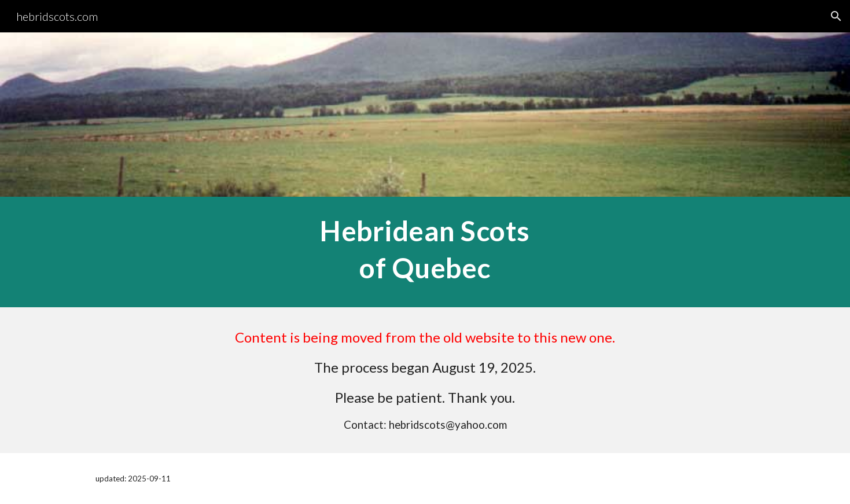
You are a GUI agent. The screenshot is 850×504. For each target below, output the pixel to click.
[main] (425, 252)
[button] (836, 16)
